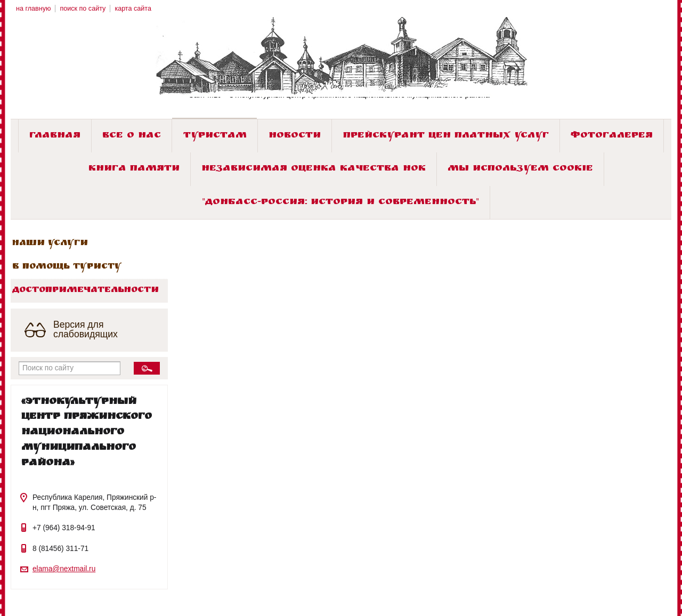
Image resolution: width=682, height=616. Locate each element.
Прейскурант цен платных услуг (446, 136)
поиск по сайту (83, 9)
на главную (33, 9)
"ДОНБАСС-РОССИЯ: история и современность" (341, 203)
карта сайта (133, 9)
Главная (55, 136)
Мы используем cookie (520, 169)
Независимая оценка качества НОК (314, 169)
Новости (295, 136)
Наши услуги (50, 244)
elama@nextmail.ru (64, 569)
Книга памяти (134, 169)
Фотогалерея (612, 136)
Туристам (215, 136)
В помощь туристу (67, 267)
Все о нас (132, 136)
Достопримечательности (86, 290)
